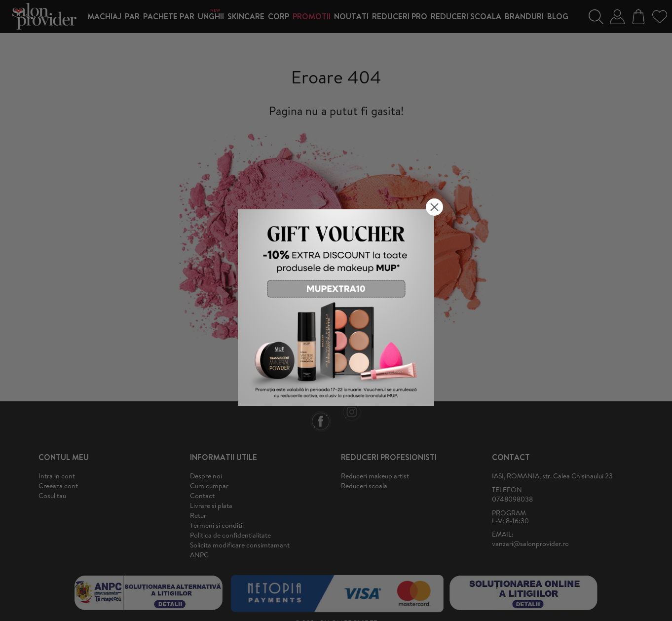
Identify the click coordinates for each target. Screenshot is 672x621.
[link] (336, 308)
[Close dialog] (434, 207)
